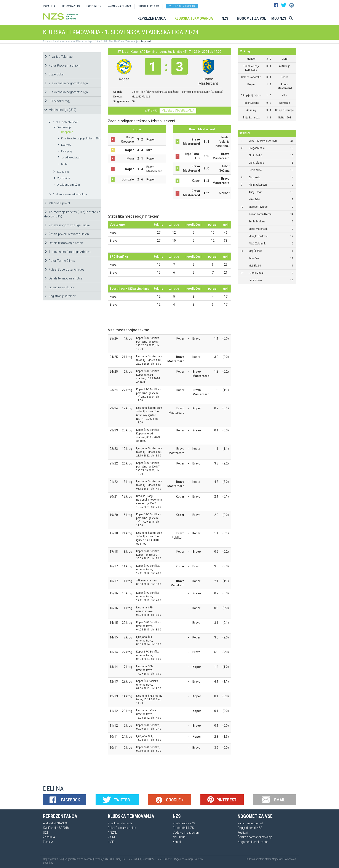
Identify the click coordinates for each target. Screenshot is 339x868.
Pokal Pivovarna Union (62, 65)
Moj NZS (279, 18)
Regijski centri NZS (250, 828)
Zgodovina (61, 178)
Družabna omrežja (67, 185)
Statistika (61, 172)
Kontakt (178, 842)
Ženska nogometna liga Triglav (67, 225)
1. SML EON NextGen (112, 41)
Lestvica (65, 145)
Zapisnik (151, 110)
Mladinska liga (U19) (87, 41)
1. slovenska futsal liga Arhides (67, 252)
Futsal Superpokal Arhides (64, 270)
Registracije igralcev (60, 296)
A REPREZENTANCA (55, 823)
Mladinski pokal (57, 203)
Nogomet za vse (251, 18)
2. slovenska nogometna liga (66, 83)
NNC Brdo (179, 837)
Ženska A (49, 837)
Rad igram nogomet (250, 823)
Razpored (145, 41)
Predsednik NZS (183, 828)
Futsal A (48, 842)
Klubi (63, 164)
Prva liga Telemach (59, 57)
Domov (47, 41)
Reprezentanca (152, 18)
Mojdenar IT (278, 859)
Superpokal (54, 74)
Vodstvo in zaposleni (186, 833)
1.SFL (112, 842)
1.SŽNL (113, 833)
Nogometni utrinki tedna (253, 842)
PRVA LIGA (49, 6)
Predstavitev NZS (184, 823)
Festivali (243, 833)
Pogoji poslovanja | (185, 859)
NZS (225, 18)
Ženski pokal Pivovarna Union (66, 234)
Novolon (292, 859)
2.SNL (112, 837)
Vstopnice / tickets (182, 6)
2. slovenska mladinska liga (68, 194)
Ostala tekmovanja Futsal (64, 278)
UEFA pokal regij (57, 101)
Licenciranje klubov (59, 287)
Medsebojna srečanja (178, 110)
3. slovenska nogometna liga (66, 92)
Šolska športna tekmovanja (255, 837)
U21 (46, 833)
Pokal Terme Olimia (60, 261)
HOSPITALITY (94, 6)
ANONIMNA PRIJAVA (120, 6)
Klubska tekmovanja (194, 18)
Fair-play (65, 151)
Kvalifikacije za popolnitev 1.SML (79, 138)
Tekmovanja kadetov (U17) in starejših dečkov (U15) (72, 214)
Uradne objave (68, 157)
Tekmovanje (131, 41)
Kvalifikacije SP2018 (56, 828)
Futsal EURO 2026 (149, 6)
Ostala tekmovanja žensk (63, 243)
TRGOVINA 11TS (71, 6)
